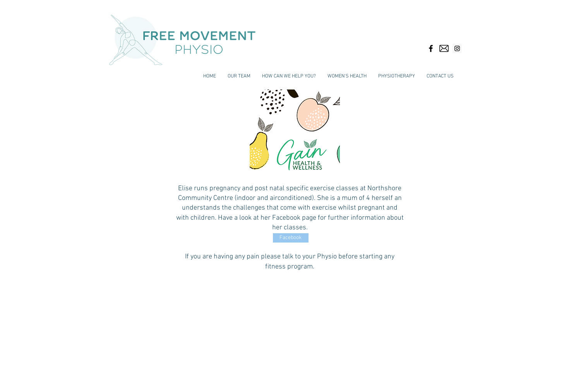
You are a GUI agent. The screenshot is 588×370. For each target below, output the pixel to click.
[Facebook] (291, 238)
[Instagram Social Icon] (457, 48)
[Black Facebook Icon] (431, 48)
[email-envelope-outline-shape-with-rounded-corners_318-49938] (444, 48)
